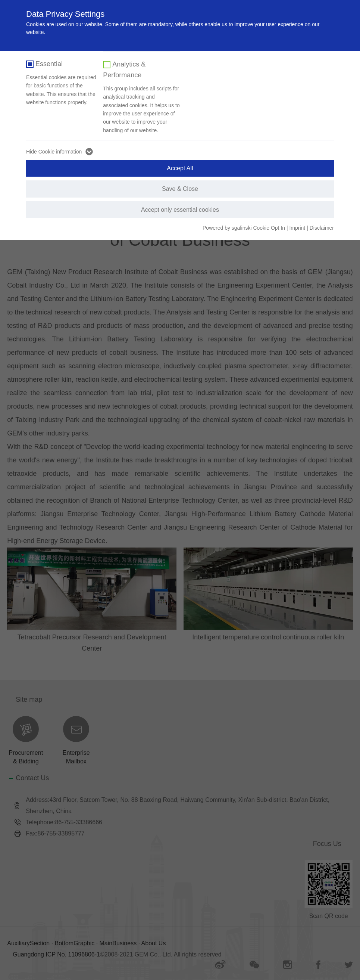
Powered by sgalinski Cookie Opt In (245, 228)
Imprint (297, 228)
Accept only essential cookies (180, 210)
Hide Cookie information (54, 152)
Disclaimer (322, 228)
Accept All (180, 168)
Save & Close (180, 189)
